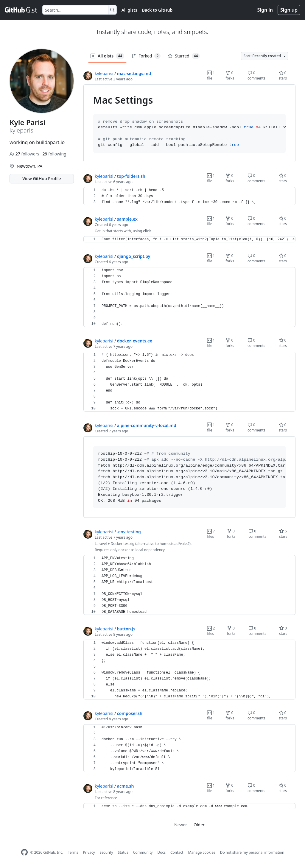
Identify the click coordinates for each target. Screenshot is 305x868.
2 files (211, 631)
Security (106, 852)
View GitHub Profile (42, 179)
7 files (211, 534)
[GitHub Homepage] (24, 852)
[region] (189, 123)
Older (199, 825)
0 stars (283, 75)
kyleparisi (104, 73)
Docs (161, 852)
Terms (73, 852)
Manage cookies (201, 852)
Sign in (265, 10)
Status (123, 852)
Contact (177, 852)
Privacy (89, 852)
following (54, 154)
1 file (211, 75)
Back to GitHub (157, 10)
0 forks (230, 75)
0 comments (256, 75)
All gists (129, 10)
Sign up (289, 10)
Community (143, 852)
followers (25, 154)
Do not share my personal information (252, 852)
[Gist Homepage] (21, 10)
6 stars (283, 534)
